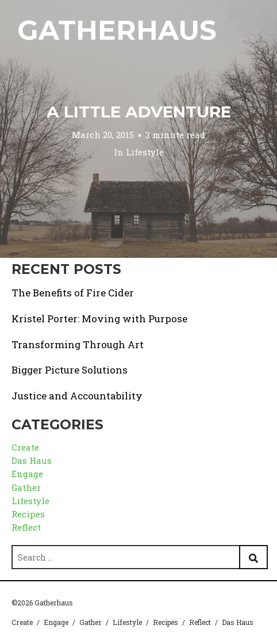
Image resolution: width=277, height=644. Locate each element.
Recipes (28, 514)
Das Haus (32, 460)
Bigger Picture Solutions (70, 370)
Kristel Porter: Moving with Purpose (99, 319)
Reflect (26, 527)
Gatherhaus (117, 30)
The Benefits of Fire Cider (73, 293)
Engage (27, 474)
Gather (26, 487)
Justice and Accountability (77, 396)
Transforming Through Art (78, 344)
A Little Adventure (139, 112)
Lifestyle (145, 151)
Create (25, 447)
